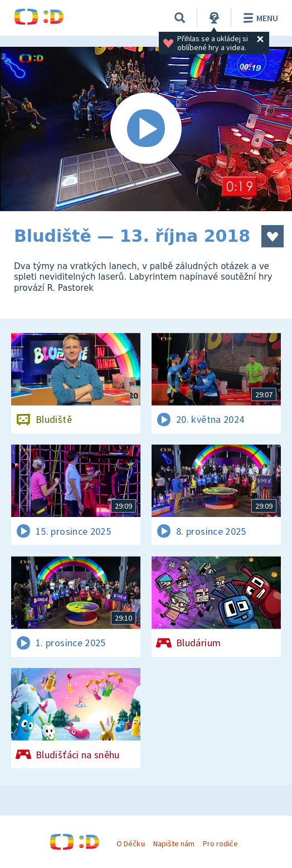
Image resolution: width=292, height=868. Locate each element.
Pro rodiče (220, 843)
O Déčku (130, 843)
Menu (259, 18)
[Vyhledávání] (180, 18)
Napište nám (174, 843)
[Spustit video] (146, 129)
